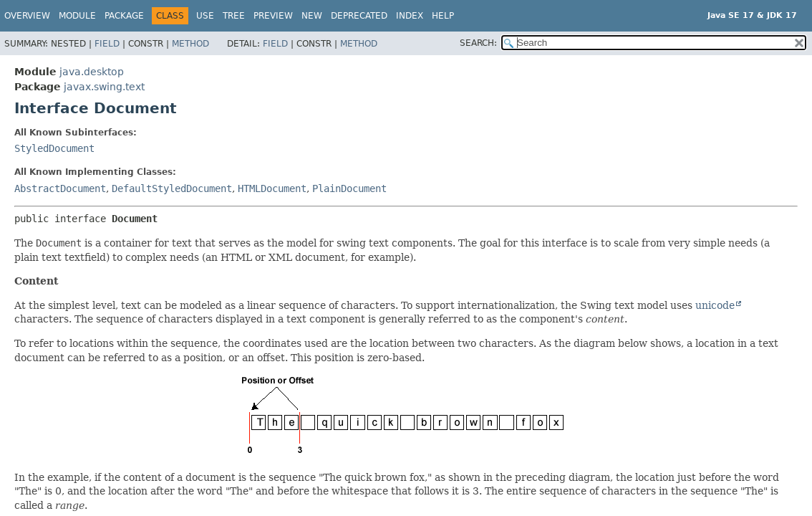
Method (190, 44)
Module (77, 16)
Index (410, 16)
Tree (234, 16)
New (312, 16)
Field (107, 44)
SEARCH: (478, 43)
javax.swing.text (104, 87)
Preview (273, 16)
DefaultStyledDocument (172, 188)
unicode (715, 305)
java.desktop (92, 72)
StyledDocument (54, 148)
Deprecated (359, 16)
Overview (27, 16)
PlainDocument (349, 188)
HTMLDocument (272, 188)
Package (124, 16)
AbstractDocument (60, 188)
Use (205, 16)
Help (443, 16)
